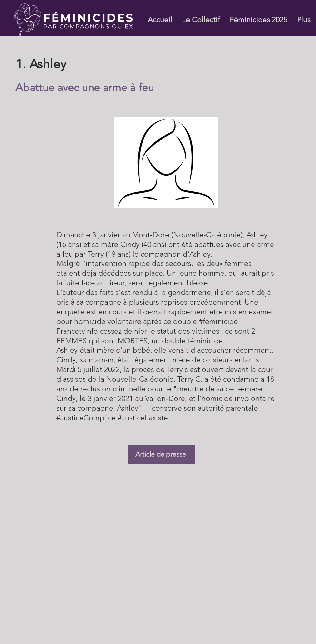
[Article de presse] (161, 455)
